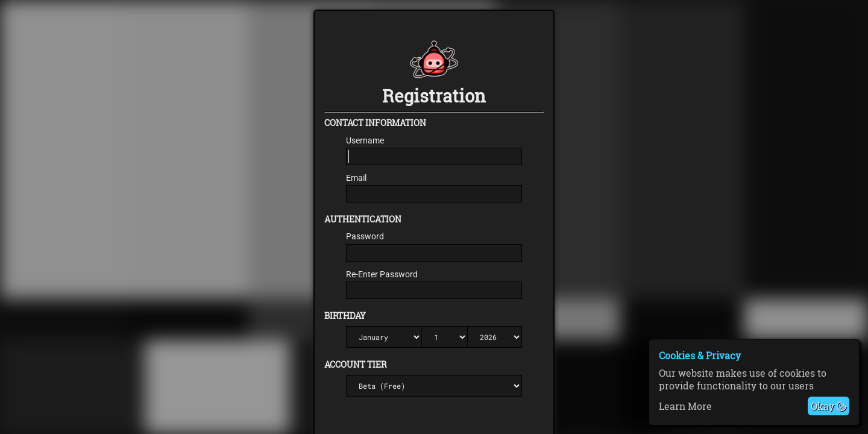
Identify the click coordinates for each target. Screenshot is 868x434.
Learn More (685, 406)
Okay (829, 406)
